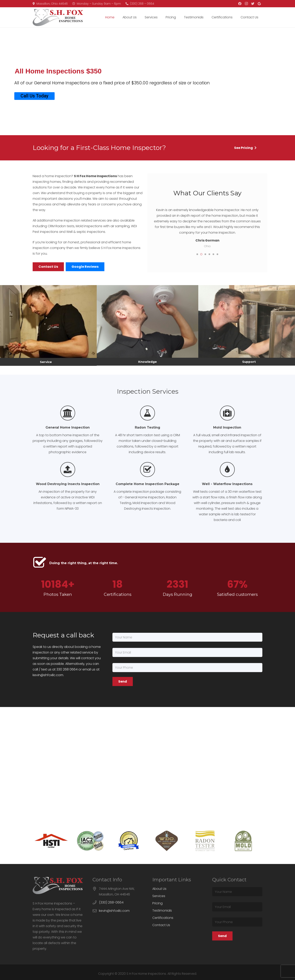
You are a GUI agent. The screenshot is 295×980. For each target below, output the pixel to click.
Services (159, 896)
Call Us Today (34, 96)
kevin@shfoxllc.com (48, 675)
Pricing (157, 903)
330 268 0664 (67, 669)
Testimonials (162, 910)
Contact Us (161, 925)
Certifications (163, 918)
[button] (197, 254)
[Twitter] (253, 4)
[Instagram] (246, 4)
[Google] (259, 4)
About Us (159, 889)
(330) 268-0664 (111, 902)
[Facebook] (240, 4)
